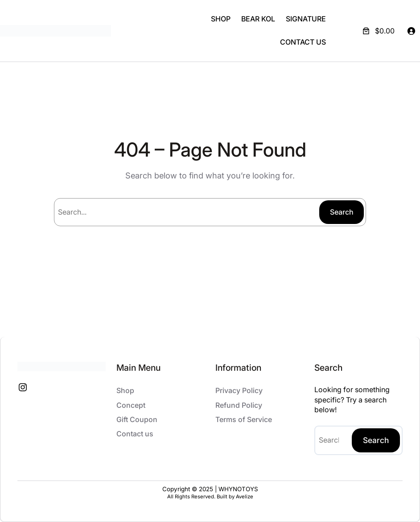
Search (342, 212)
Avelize (245, 497)
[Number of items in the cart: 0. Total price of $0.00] (378, 31)
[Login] (411, 31)
